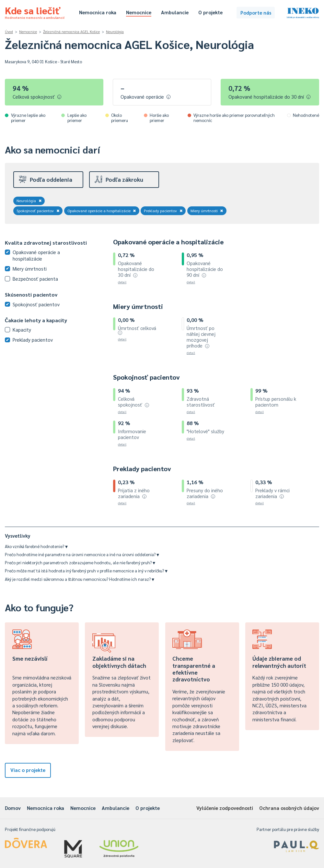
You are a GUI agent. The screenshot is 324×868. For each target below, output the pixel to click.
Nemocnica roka (98, 12)
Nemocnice (139, 12)
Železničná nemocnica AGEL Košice (71, 32)
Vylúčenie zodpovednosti (225, 808)
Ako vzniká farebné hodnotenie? (36, 546)
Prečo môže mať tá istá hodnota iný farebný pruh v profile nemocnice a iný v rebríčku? (86, 571)
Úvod (9, 32)
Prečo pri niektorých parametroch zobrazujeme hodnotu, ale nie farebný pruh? (80, 562)
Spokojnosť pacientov (38, 211)
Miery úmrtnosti (207, 211)
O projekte (210, 12)
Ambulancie (175, 12)
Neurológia (115, 32)
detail (122, 282)
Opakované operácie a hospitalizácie (102, 211)
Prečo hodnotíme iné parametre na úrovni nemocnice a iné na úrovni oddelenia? (82, 554)
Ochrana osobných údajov (289, 808)
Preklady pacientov (163, 211)
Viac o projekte (28, 770)
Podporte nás (256, 12)
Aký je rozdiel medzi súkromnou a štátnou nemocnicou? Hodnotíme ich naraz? (80, 579)
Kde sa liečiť (35, 12)
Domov (13, 808)
